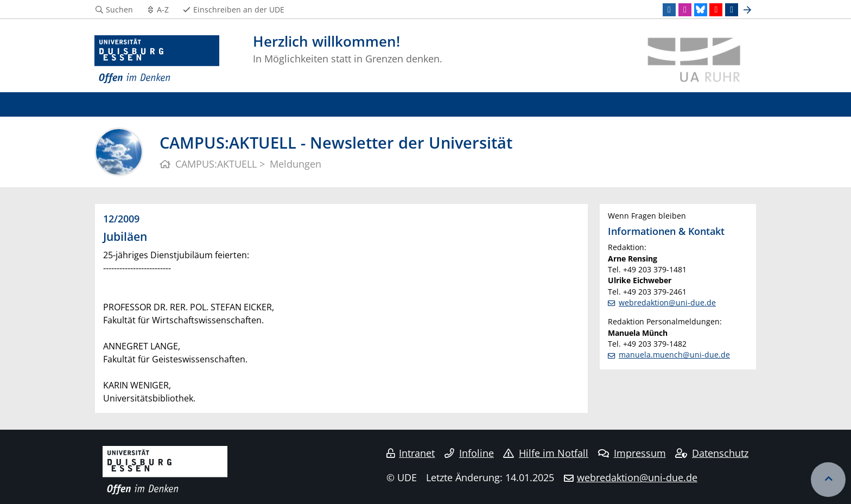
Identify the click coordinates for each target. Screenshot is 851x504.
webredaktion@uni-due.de (667, 302)
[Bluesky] (701, 10)
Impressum (632, 453)
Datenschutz (712, 453)
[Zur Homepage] (157, 60)
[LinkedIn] (669, 10)
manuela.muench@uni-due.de (674, 355)
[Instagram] (685, 10)
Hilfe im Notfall (546, 453)
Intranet (411, 453)
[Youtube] (716, 10)
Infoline (469, 453)
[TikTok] (732, 10)
